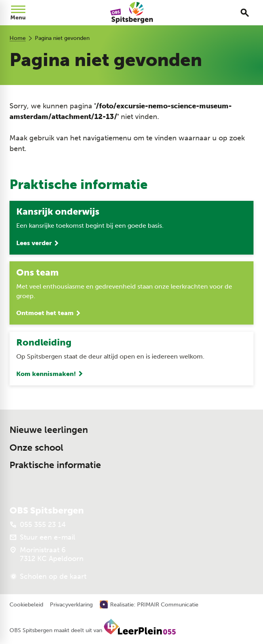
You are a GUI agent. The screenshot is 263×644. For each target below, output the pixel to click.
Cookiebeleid (26, 605)
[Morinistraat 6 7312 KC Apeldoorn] (47, 554)
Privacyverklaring (71, 605)
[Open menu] (18, 13)
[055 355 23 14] (38, 525)
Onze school (36, 448)
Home (18, 38)
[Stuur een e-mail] (42, 537)
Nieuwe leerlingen (49, 430)
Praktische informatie (55, 465)
